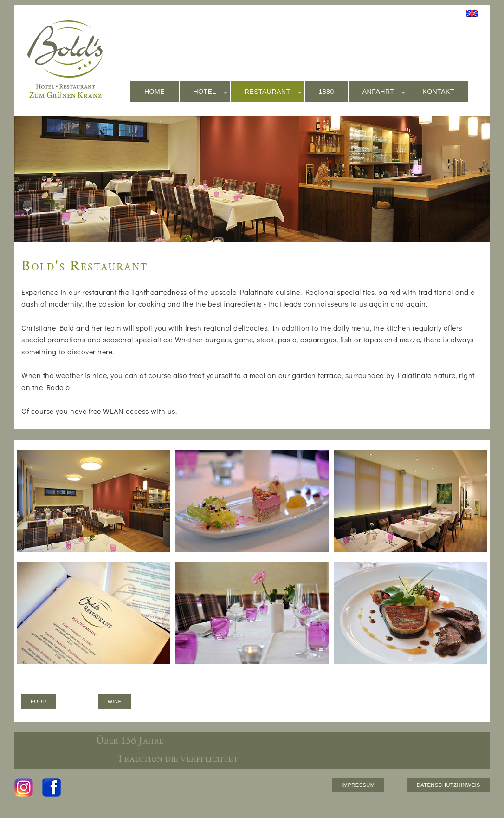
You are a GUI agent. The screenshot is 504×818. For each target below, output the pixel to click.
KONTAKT (438, 92)
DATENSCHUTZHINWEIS (449, 785)
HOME (155, 92)
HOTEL (211, 92)
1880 (326, 92)
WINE (115, 701)
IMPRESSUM (358, 785)
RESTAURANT (273, 92)
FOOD (39, 701)
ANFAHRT (384, 92)
